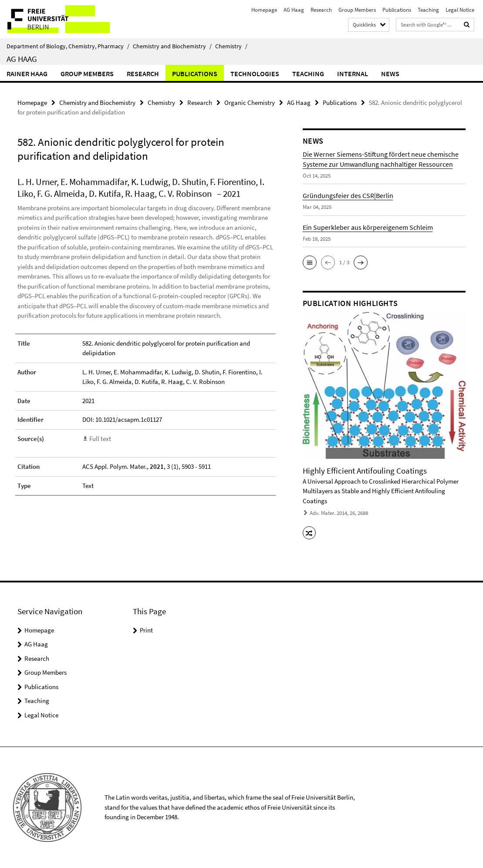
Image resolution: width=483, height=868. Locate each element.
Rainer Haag (27, 74)
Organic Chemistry (250, 103)
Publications (397, 10)
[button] (310, 262)
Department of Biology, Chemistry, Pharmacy (68, 46)
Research (321, 10)
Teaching (428, 10)
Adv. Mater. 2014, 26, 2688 (339, 513)
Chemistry (231, 46)
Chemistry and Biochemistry (172, 46)
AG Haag (294, 10)
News (390, 74)
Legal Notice (460, 10)
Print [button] (146, 630)
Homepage (264, 10)
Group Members (357, 10)
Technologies (255, 74)
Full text (100, 439)
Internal (353, 74)
